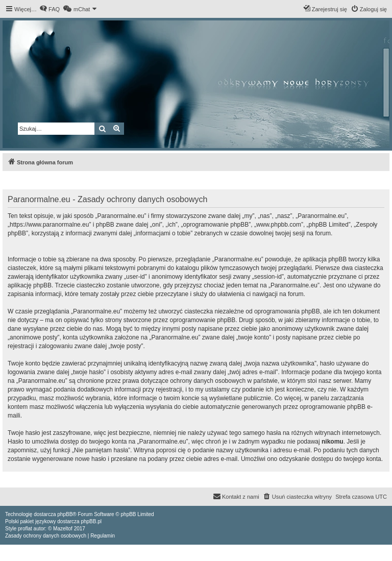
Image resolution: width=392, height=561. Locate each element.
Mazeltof (63, 529)
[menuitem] (50, 9)
